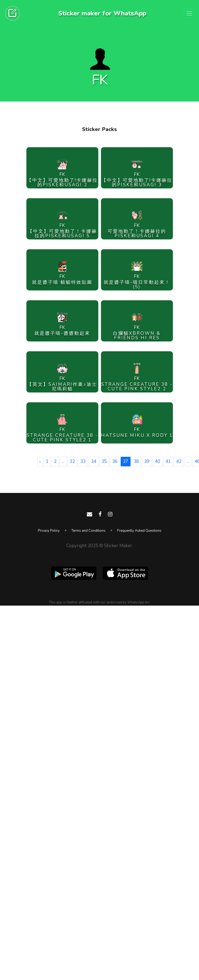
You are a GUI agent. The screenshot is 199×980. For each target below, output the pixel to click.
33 (83, 461)
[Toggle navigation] (189, 13)
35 (104, 461)
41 (168, 461)
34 (94, 461)
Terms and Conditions (88, 531)
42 (179, 461)
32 (72, 461)
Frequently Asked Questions (139, 531)
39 (147, 461)
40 (157, 461)
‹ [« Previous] (40, 461)
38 (136, 461)
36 (115, 461)
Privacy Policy (49, 531)
